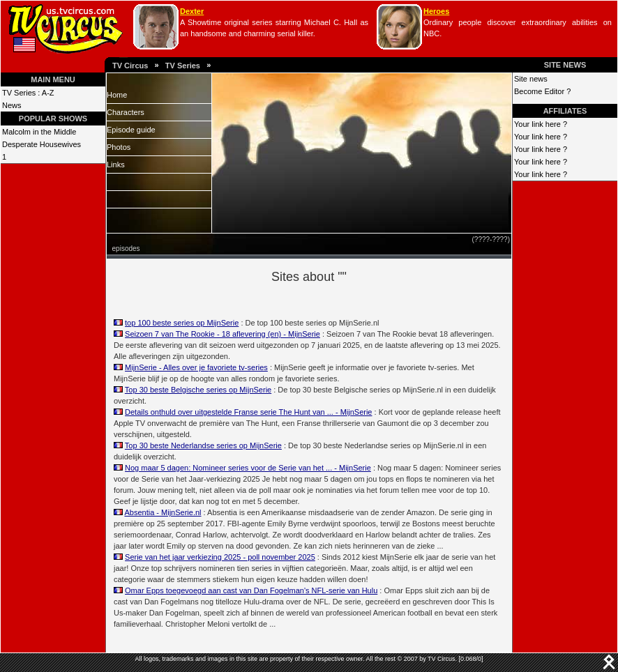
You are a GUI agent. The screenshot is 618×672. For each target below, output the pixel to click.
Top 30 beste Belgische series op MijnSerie (198, 390)
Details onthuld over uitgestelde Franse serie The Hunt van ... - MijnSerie (248, 412)
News (12, 105)
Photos (119, 147)
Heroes (436, 11)
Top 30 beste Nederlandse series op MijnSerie (203, 445)
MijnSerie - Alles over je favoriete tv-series (196, 367)
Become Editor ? (542, 91)
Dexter (192, 11)
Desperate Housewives (42, 144)
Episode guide (131, 130)
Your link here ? (541, 124)
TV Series (183, 66)
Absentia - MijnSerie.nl (163, 512)
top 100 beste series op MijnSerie (182, 323)
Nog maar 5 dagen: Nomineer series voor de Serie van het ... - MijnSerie (248, 468)
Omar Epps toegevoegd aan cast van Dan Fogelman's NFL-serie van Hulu (251, 590)
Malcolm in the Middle (39, 132)
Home (117, 95)
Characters (126, 112)
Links (116, 165)
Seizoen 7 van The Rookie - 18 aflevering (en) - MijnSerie (223, 334)
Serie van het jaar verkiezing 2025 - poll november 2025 (220, 557)
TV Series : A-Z (28, 93)
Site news (531, 79)
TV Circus (130, 66)
